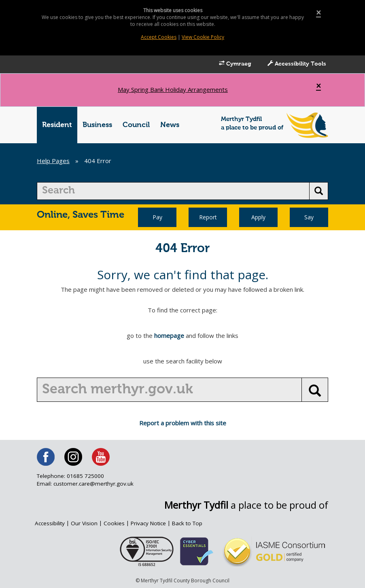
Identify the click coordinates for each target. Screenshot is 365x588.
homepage (169, 335)
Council (136, 125)
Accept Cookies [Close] (159, 37)
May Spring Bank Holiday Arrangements (173, 89)
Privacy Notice (148, 523)
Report (208, 217)
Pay (157, 217)
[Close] (318, 13)
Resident (57, 125)
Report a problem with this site (183, 423)
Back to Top (187, 523)
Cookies (114, 523)
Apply (258, 217)
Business (97, 125)
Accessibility (50, 523)
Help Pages (53, 161)
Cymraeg (235, 64)
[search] (173, 191)
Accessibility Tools (297, 64)
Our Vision (84, 523)
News (170, 125)
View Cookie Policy (203, 37)
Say (309, 217)
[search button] (319, 191)
